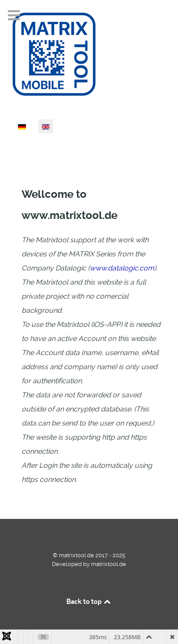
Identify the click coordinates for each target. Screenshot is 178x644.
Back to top (89, 601)
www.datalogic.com (122, 268)
